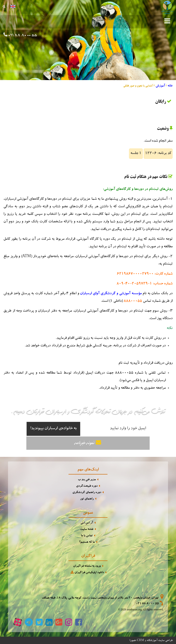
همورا (133, 641)
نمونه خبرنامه (88, 443)
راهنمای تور (87, 499)
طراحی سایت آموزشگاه (160, 641)
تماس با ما (87, 536)
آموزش (160, 86)
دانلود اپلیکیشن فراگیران (87, 573)
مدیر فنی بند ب (87, 480)
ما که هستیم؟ (87, 542)
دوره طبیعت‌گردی (87, 486)
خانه (170, 86)
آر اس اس (87, 523)
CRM (141, 640)
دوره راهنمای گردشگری (87, 493)
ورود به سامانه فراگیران (87, 566)
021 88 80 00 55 (22, 36)
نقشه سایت (87, 529)
